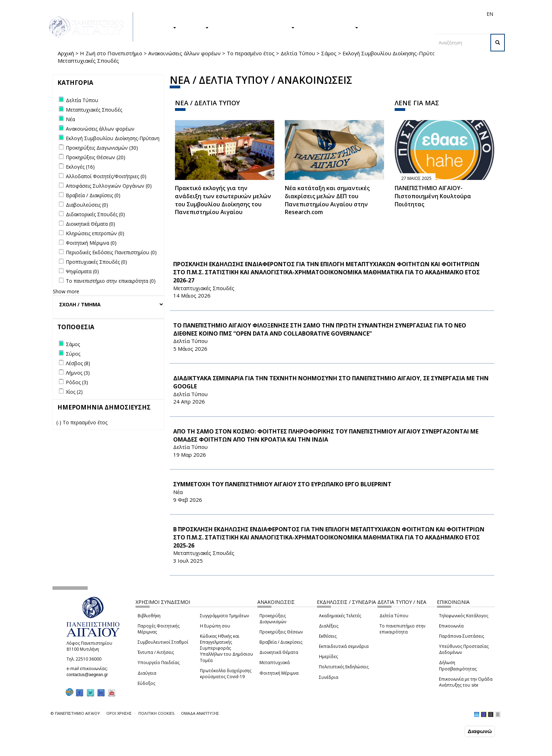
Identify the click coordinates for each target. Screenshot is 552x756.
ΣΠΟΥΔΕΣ (161, 27)
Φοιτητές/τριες (330, 14)
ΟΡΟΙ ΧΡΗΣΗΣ (119, 713)
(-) (59, 422)
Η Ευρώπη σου (215, 626)
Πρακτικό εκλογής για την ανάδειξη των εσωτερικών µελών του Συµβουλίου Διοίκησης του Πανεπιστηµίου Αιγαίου (223, 200)
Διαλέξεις (329, 626)
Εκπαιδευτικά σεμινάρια (344, 646)
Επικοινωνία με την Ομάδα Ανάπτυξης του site (466, 682)
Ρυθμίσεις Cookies (80, 750)
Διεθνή (391, 14)
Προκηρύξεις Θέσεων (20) (96, 157)
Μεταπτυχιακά (275, 663)
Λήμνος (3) (78, 373)
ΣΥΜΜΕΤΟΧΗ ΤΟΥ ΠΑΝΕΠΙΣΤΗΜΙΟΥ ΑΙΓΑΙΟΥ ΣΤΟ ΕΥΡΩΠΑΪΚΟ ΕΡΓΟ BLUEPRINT (282, 484)
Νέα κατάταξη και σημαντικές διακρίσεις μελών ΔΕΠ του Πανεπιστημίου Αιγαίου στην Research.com (327, 200)
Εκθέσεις (328, 636)
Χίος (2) (74, 392)
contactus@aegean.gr (89, 675)
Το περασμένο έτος (251, 53)
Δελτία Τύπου (298, 53)
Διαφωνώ (480, 731)
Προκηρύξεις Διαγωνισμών (273, 619)
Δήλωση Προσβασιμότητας (458, 666)
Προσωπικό (415, 14)
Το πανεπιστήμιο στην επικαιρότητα (402, 629)
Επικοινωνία (451, 626)
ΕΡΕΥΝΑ (196, 27)
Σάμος (329, 53)
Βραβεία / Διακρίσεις (281, 642)
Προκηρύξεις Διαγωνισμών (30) (102, 148)
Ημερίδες (328, 657)
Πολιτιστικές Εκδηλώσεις (344, 667)
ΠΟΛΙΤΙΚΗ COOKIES (156, 713)
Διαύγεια (147, 673)
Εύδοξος (146, 683)
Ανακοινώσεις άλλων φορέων (184, 53)
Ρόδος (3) (77, 382)
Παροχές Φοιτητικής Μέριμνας (159, 629)
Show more (66, 291)
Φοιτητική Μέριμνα (279, 673)
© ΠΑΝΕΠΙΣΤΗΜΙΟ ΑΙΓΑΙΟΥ (75, 713)
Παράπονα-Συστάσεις (462, 636)
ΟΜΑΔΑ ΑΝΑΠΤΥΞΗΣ (200, 713)
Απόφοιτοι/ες (365, 14)
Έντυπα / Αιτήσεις (156, 652)
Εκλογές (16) (80, 167)
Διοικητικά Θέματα (279, 652)
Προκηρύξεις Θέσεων (281, 632)
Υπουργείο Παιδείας (159, 663)
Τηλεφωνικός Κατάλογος (464, 616)
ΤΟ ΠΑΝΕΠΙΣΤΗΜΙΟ (330, 27)
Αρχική (66, 53)
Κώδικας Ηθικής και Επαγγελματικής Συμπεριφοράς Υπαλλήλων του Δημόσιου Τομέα (227, 648)
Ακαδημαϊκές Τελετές (340, 616)
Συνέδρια (329, 677)
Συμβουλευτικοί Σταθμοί (163, 642)
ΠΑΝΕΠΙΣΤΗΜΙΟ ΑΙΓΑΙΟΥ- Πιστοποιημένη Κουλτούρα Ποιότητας (433, 196)
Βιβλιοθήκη (149, 616)
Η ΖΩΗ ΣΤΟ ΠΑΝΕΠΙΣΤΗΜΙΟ (255, 27)
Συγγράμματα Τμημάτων (224, 616)
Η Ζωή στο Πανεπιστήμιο (111, 53)
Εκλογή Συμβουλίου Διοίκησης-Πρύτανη (392, 53)
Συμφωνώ (448, 731)
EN (490, 14)
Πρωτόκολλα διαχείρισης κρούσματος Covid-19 (226, 674)
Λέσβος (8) (78, 363)
